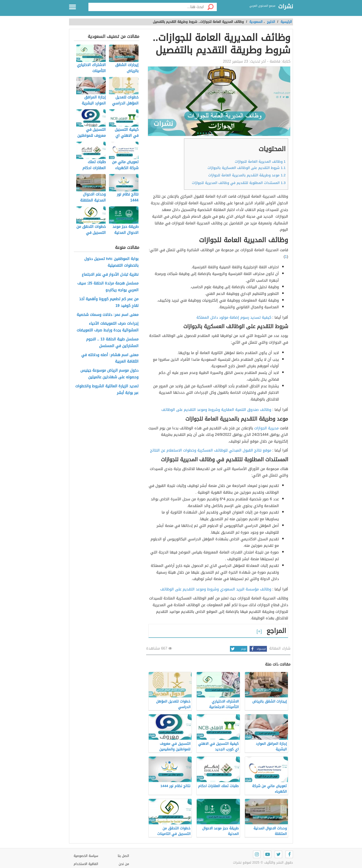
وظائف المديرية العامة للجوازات (260, 162)
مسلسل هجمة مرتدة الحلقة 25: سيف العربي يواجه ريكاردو (108, 287)
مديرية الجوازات (266, 428)
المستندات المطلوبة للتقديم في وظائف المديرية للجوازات (239, 183)
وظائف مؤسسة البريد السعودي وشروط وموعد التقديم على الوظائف (216, 589)
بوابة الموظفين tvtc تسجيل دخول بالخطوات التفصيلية (111, 262)
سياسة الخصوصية (86, 856)
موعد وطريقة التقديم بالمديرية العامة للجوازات (247, 175)
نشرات (286, 7)
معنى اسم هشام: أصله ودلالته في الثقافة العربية (110, 358)
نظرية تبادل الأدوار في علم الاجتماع (110, 275)
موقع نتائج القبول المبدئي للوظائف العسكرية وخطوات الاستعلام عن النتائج (211, 450)
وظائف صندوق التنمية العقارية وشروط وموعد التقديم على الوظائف (216, 410)
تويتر (238, 649)
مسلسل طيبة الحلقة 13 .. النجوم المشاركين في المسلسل (112, 343)
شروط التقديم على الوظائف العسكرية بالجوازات (247, 168)
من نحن (124, 864)
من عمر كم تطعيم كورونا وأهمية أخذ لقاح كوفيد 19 (109, 303)
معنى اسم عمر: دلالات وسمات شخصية (107, 315)
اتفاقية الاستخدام (86, 864)
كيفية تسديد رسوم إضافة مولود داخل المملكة (234, 317)
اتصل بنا (123, 856)
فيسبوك (258, 649)
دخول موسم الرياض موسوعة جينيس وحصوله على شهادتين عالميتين (109, 374)
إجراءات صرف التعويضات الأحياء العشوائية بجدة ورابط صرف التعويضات (108, 327)
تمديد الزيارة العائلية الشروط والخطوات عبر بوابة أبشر (107, 390)
